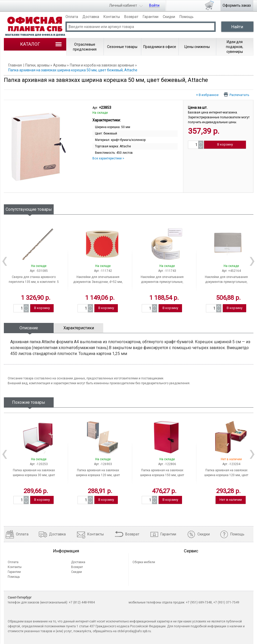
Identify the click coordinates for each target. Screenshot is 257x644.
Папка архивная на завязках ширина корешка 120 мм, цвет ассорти (226, 475)
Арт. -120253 (39, 464)
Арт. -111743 (167, 271)
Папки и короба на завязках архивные (102, 65)
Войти (154, 5)
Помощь (187, 17)
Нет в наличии (231, 500)
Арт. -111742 (103, 271)
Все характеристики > (108, 158)
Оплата (72, 17)
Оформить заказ (237, 5)
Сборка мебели (144, 562)
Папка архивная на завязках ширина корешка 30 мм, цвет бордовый (34, 475)
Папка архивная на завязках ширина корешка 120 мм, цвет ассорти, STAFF (98, 475)
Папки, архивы (37, 65)
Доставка (91, 17)
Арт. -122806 (167, 464)
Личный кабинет (123, 5)
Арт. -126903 (103, 464)
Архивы (60, 65)
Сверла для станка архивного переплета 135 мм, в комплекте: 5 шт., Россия (34, 282)
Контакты (112, 17)
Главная (15, 65)
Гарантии (151, 17)
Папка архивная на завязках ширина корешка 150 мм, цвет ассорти (162, 475)
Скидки (169, 17)
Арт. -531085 (39, 271)
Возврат (131, 17)
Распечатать (239, 95)
